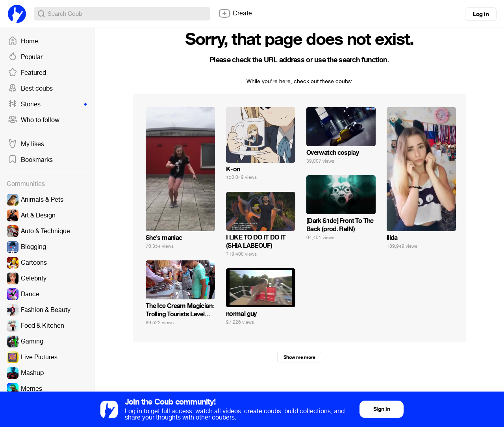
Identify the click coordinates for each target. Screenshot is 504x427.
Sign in (382, 409)
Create (235, 13)
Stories (47, 104)
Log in (481, 14)
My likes (26, 144)
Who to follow (34, 120)
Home (23, 41)
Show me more (299, 357)
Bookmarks (30, 160)
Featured (27, 73)
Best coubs (30, 89)
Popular (25, 57)
